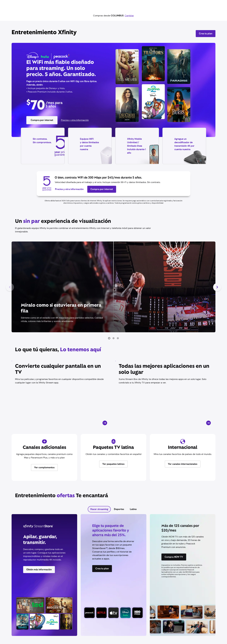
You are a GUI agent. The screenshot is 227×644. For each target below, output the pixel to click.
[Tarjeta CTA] (62, 393)
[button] (109, 338)
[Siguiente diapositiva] (217, 287)
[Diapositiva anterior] (10, 287)
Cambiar (129, 16)
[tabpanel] (113, 577)
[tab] (99, 509)
